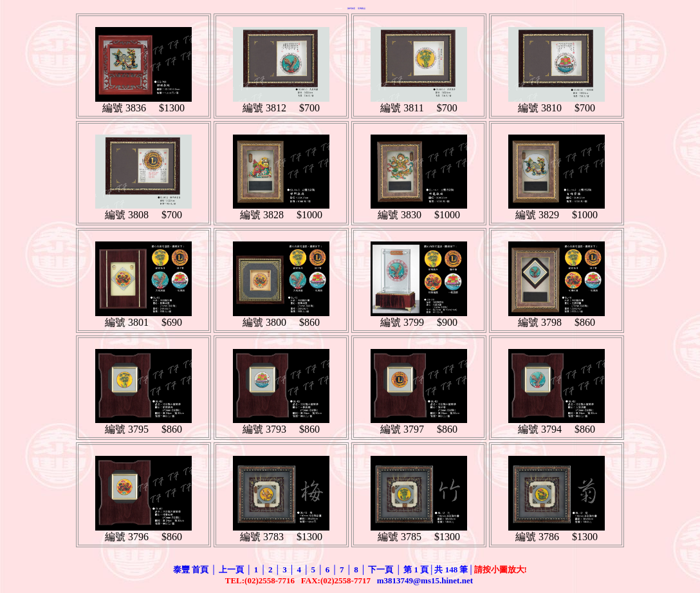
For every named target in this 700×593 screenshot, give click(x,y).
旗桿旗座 (351, 8)
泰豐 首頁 (191, 569)
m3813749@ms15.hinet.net (426, 580)
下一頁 (381, 569)
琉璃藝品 (362, 8)
